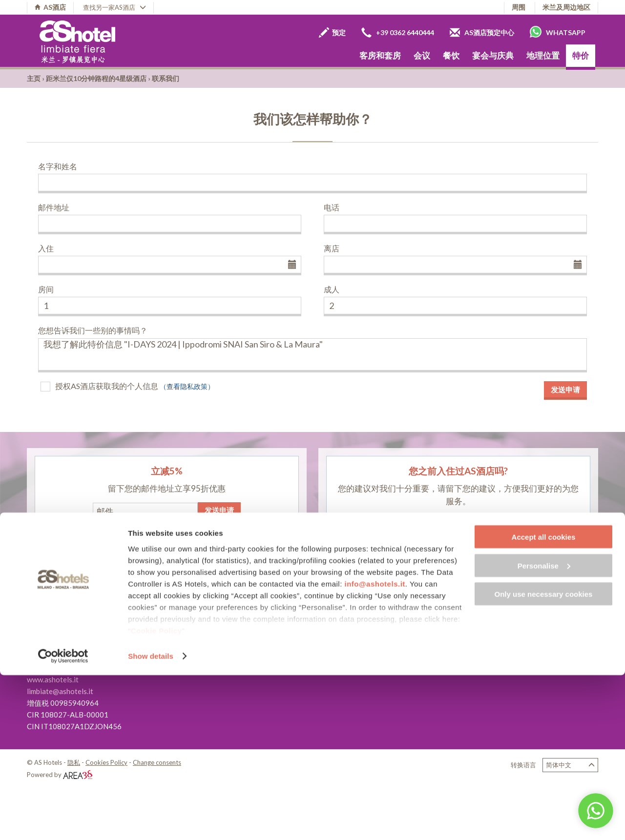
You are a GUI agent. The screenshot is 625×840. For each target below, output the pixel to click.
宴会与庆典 (493, 55)
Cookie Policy (156, 795)
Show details (151, 821)
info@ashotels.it (375, 748)
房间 (46, 289)
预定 (332, 32)
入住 (46, 248)
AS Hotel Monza (248, 641)
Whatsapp (558, 32)
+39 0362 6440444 (398, 32)
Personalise (544, 730)
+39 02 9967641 (71, 656)
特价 (581, 55)
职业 (423, 656)
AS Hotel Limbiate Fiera (260, 618)
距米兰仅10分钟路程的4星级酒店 (96, 78)
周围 (519, 7)
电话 (332, 207)
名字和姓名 (58, 166)
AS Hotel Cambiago (253, 653)
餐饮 (451, 55)
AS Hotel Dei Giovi (252, 630)
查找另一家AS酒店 (115, 7)
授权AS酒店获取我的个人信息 (107, 386)
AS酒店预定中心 (482, 32)
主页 (34, 78)
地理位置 (543, 55)
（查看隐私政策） (187, 386)
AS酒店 (50, 7)
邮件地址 (54, 207)
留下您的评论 (458, 525)
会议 (422, 55)
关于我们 (431, 645)
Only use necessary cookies (544, 759)
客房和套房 (380, 55)
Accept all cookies (544, 702)
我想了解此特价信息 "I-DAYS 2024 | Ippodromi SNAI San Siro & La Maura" (312, 355)
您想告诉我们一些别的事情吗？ (93, 330)
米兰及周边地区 (566, 7)
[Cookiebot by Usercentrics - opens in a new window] (63, 821)
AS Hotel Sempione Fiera (261, 665)
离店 (332, 248)
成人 (332, 289)
